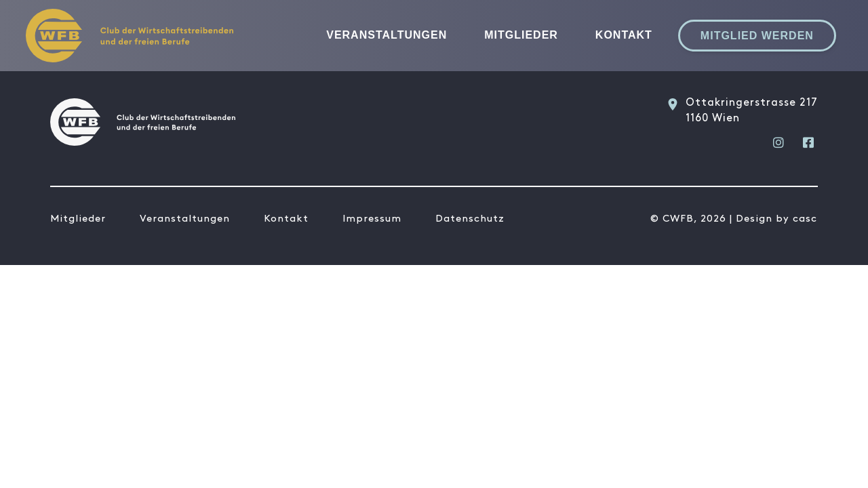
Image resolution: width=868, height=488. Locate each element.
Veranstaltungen (387, 35)
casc (805, 219)
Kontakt (624, 35)
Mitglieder (521, 35)
